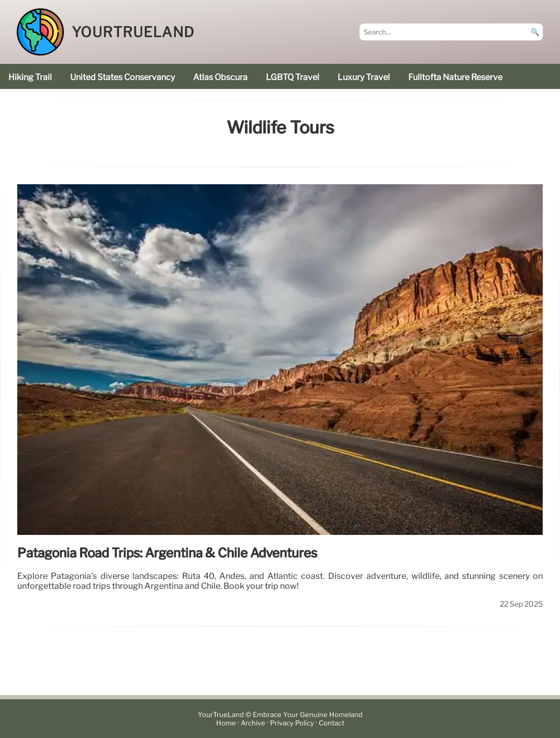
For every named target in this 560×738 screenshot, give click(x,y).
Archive (253, 723)
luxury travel (364, 77)
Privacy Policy (292, 723)
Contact (332, 723)
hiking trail (30, 77)
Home (226, 723)
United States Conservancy (122, 77)
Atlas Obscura (220, 77)
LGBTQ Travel (293, 77)
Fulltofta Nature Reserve (455, 77)
